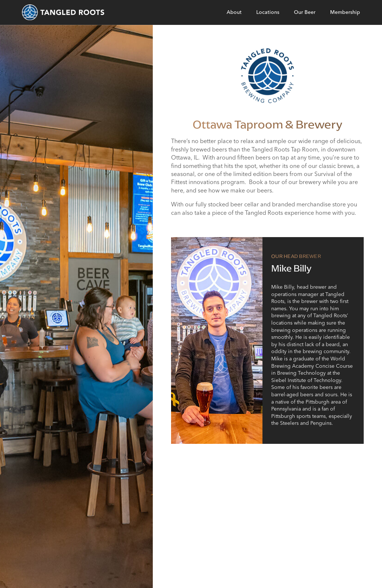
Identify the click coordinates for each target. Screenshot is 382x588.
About (234, 12)
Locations (268, 12)
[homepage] (63, 12)
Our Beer (305, 12)
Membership (345, 12)
